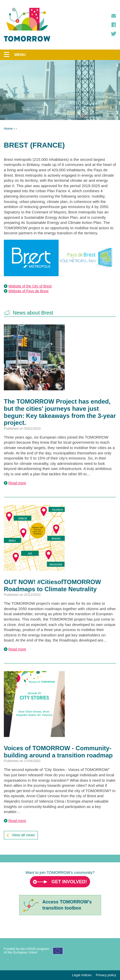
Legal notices (82, 975)
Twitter (114, 34)
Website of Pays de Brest (29, 291)
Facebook (114, 25)
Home (8, 129)
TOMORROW (27, 25)
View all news (23, 835)
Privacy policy (106, 975)
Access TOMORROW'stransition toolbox (67, 905)
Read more (17, 483)
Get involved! (69, 882)
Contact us (114, 16)
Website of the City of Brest (30, 286)
